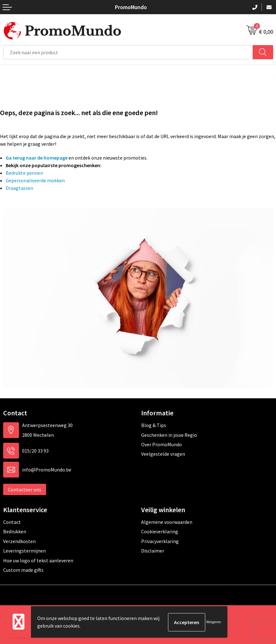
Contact (12, 522)
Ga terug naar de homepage (37, 158)
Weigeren (214, 622)
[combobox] (128, 52)
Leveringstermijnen (24, 551)
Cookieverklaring (160, 531)
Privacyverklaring (160, 541)
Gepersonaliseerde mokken (35, 180)
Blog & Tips (154, 425)
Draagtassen (19, 188)
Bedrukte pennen (24, 173)
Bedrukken (15, 531)
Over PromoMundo (162, 444)
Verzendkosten (19, 541)
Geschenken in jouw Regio (169, 435)
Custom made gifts (23, 570)
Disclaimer (153, 551)
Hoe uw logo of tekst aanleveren (38, 560)
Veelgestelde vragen (163, 454)
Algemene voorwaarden (167, 522)
